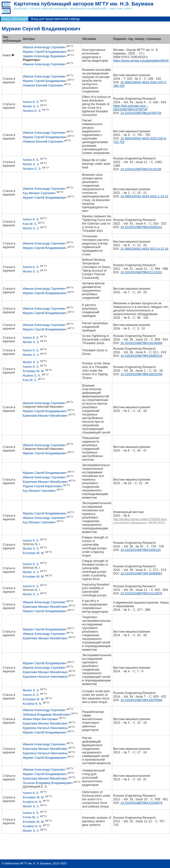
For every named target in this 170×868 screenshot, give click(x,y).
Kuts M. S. (30, 224)
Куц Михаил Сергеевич (39, 193)
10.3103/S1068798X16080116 (141, 356)
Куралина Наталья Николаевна (45, 677)
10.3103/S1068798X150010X (141, 550)
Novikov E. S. (32, 111)
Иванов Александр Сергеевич (44, 47)
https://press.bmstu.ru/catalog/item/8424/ (141, 61)
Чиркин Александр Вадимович (45, 56)
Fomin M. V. (31, 817)
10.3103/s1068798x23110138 (141, 169)
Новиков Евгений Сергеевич (43, 85)
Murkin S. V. (31, 106)
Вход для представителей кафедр (56, 19)
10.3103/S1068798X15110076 (141, 593)
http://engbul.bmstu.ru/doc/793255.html (140, 519)
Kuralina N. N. (32, 704)
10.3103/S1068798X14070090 (141, 700)
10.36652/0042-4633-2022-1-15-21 (144, 196)
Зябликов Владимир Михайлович (47, 715)
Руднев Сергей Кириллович (43, 486)
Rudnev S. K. (32, 376)
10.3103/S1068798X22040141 (141, 227)
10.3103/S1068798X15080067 (141, 574)
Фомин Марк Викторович (40, 719)
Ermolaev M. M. (34, 371)
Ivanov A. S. (31, 102)
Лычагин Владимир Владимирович (48, 783)
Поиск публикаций (14, 19)
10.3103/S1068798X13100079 (141, 803)
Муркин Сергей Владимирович (45, 52)
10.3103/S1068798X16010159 (141, 374)
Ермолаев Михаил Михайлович (45, 416)
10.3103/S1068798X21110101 (141, 272)
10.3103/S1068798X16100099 (141, 343)
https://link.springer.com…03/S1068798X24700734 (131, 108)
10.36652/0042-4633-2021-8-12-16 (144, 249)
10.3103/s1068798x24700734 (141, 113)
